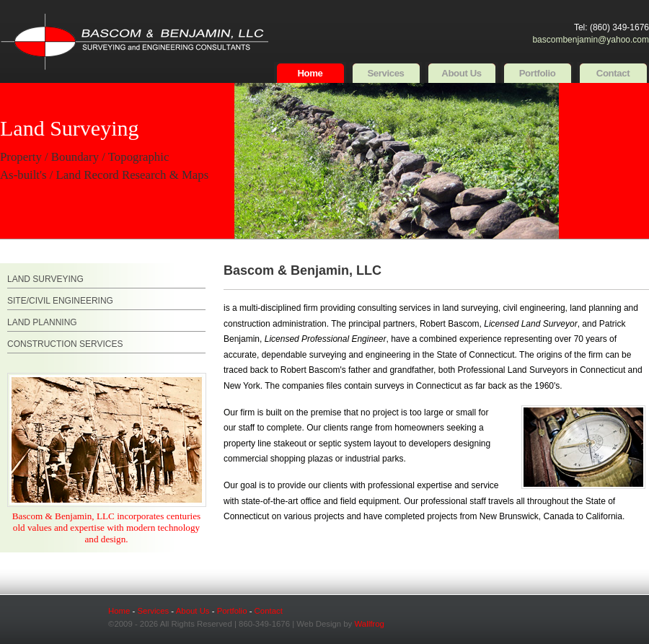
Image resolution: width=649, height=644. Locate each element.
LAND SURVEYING (45, 279)
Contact (613, 73)
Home (310, 73)
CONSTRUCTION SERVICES (65, 344)
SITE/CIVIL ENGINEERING (60, 301)
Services (385, 73)
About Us (461, 73)
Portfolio (538, 73)
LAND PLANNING (42, 322)
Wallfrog (369, 624)
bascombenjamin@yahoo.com (591, 40)
